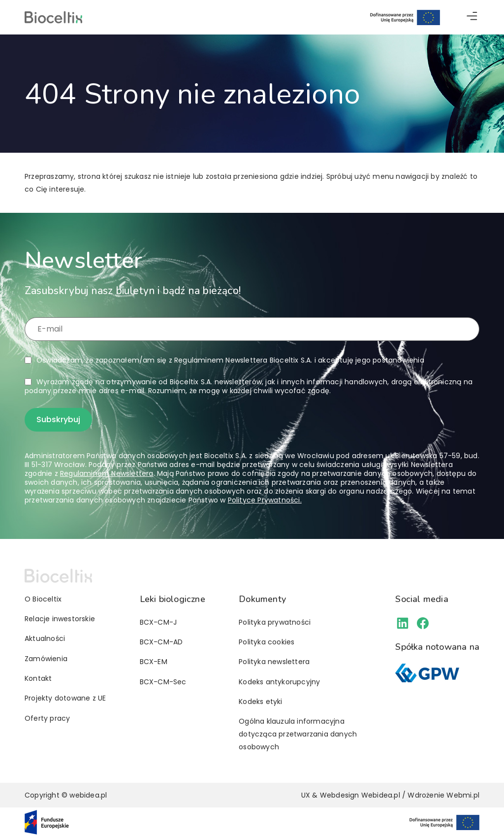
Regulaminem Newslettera (107, 473)
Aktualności (45, 638)
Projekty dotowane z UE (65, 698)
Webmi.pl (463, 795)
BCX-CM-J (158, 622)
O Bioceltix (43, 599)
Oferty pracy (47, 718)
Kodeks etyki (260, 702)
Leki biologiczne (173, 599)
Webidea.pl (381, 795)
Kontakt (38, 678)
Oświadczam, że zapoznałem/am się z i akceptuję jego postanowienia (230, 360)
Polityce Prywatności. (265, 500)
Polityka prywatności (275, 622)
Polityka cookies (267, 642)
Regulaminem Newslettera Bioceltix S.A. (243, 360)
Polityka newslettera (274, 662)
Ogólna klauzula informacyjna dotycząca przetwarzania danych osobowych (298, 734)
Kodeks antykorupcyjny (279, 682)
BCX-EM (154, 662)
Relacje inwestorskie (60, 619)
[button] (472, 17)
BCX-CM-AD (161, 642)
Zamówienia (46, 659)
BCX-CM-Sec (163, 682)
